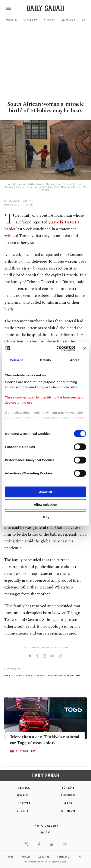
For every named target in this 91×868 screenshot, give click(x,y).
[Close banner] (85, 348)
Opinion (68, 811)
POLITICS (23, 788)
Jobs (11, 857)
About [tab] (75, 360)
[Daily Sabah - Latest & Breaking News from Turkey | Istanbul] (45, 8)
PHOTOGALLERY (26, 751)
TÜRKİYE (68, 788)
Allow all (46, 492)
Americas (68, 20)
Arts (68, 803)
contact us (64, 857)
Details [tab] (45, 360)
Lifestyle (23, 803)
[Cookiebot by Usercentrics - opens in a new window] (57, 348)
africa (8, 675)
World (12, 20)
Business (68, 795)
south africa (24, 675)
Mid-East (30, 20)
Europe (49, 20)
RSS (81, 857)
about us (44, 857)
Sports (23, 811)
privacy (26, 857)
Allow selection (45, 504)
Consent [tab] (16, 360)
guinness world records (64, 675)
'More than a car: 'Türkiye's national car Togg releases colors (45, 740)
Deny (46, 517)
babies (40, 675)
